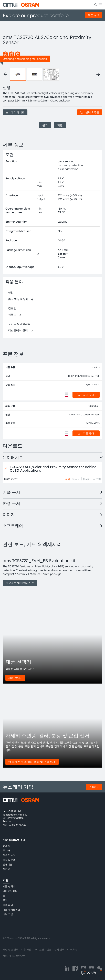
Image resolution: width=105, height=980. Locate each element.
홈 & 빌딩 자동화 (18, 299)
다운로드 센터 (10, 891)
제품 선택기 (15, 678)
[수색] (96, 5)
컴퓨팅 (12, 308)
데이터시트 (15, 112)
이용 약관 (26, 950)
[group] (52, 568)
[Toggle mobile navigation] (100, 5)
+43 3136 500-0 (17, 825)
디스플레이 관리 (18, 330)
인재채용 (7, 864)
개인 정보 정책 (10, 950)
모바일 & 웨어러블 (19, 324)
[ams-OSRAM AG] (21, 5)
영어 (67, 479)
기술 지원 (8, 905)
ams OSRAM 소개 (14, 840)
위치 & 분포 (9, 860)
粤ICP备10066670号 (14, 956)
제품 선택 (94, 15)
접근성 (6, 869)
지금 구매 (86, 395)
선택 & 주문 (90, 112)
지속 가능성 (9, 855)
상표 (49, 950)
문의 (45, 125)
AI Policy (72, 950)
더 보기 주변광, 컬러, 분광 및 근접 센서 (32, 762)
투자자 (6, 850)
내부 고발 (8, 914)
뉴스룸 (6, 846)
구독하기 (94, 787)
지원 (60, 125)
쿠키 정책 (59, 950)
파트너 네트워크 (11, 910)
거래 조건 (39, 950)
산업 (11, 292)
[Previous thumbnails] (5, 74)
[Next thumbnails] (98, 74)
